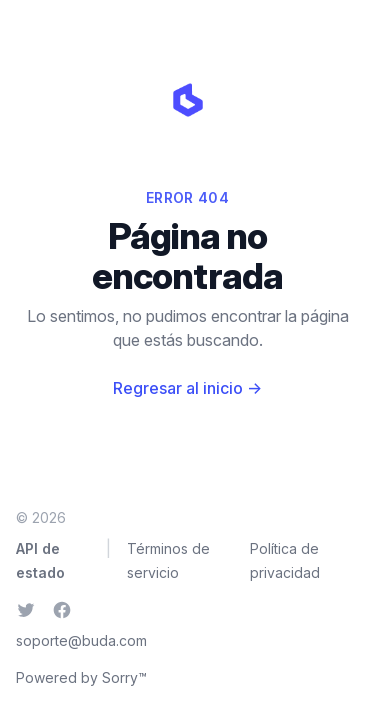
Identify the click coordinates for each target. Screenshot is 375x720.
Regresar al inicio (187, 388)
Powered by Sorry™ (81, 677)
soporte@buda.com (81, 640)
